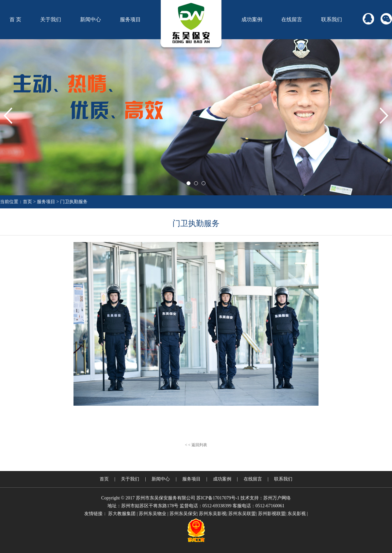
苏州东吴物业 (153, 514)
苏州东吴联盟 (242, 514)
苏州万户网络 (277, 498)
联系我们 (332, 19)
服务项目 (130, 19)
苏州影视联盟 (272, 514)
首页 (27, 202)
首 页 (15, 19)
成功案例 (252, 19)
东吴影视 (297, 514)
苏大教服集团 (122, 514)
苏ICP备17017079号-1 (218, 498)
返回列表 (199, 445)
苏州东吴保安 (183, 514)
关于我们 (51, 19)
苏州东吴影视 (213, 514)
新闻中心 (90, 19)
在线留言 (292, 19)
